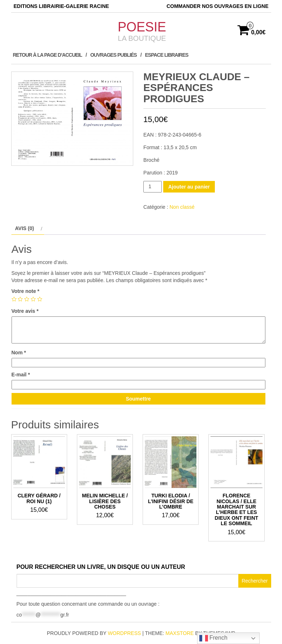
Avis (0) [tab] (25, 228)
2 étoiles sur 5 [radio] (20, 299)
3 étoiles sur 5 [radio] (27, 299)
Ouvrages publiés (114, 55)
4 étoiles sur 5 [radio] (33, 299)
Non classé (182, 207)
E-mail (21, 375)
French (213, 638)
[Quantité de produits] (153, 187)
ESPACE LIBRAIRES (167, 55)
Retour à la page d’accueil (48, 55)
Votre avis (25, 311)
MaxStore (179, 633)
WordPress (125, 633)
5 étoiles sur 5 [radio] (40, 299)
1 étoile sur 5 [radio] (14, 299)
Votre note (26, 291)
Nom (19, 353)
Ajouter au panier (189, 187)
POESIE (142, 27)
